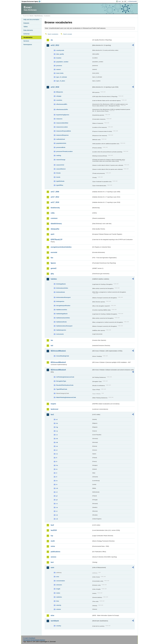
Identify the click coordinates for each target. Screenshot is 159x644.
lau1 (52, 414)
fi (57, 458)
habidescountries (62, 310)
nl (57, 492)
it (57, 473)
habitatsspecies (61, 330)
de (57, 439)
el (57, 450)
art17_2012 (55, 197)
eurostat (54, 252)
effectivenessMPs (62, 104)
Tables (26, 27)
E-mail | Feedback (29, 638)
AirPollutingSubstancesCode (65, 377)
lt (57, 477)
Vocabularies (28, 37)
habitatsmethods (61, 322)
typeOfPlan (60, 185)
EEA (32, 1)
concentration (61, 581)
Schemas (26, 34)
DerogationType (61, 381)
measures (59, 119)
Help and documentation (31, 20)
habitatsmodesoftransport (64, 326)
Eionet (31, 16)
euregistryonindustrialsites (61, 247)
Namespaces (28, 44)
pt (57, 500)
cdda (53, 213)
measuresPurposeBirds (64, 131)
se (57, 507)
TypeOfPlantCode (62, 389)
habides (54, 279)
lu (57, 481)
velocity (59, 605)
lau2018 (54, 530)
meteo (58, 593)
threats (58, 173)
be (57, 423)
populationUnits (61, 143)
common (54, 218)
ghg (52, 274)
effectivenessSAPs (62, 109)
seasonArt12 (60, 165)
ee (57, 446)
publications (55, 552)
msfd (53, 541)
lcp (52, 536)
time (58, 601)
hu (57, 465)
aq (52, 40)
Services (26, 41)
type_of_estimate (62, 77)
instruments (60, 334)
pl (57, 496)
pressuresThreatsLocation (64, 151)
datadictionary (56, 224)
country (59, 626)
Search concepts (68, 34)
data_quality (60, 54)
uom (52, 567)
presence (59, 66)
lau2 (52, 525)
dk (57, 442)
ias (52, 340)
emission (59, 585)
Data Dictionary (38, 16)
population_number (62, 62)
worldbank (55, 621)
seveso (53, 557)
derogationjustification (63, 306)
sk (57, 515)
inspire (53, 404)
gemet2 (54, 268)
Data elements (28, 30)
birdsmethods (61, 292)
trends (58, 177)
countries (59, 100)
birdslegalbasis (61, 284)
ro (57, 504)
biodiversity (55, 208)
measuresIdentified (62, 123)
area (58, 577)
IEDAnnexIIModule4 (58, 370)
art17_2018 (55, 202)
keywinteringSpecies (63, 115)
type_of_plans (61, 81)
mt (57, 488)
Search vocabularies (53, 34)
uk (57, 519)
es (57, 454)
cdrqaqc (59, 96)
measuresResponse (62, 135)
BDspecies (60, 92)
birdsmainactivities (62, 288)
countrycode (60, 50)
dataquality (55, 229)
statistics (59, 597)
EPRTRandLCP (57, 240)
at (57, 419)
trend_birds (60, 73)
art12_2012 (55, 45)
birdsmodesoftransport (63, 297)
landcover (55, 409)
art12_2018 (55, 87)
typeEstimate (60, 181)
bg (57, 427)
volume (59, 609)
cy (57, 431)
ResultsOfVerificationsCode (65, 385)
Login (119, 1)
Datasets (26, 23)
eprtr (53, 234)
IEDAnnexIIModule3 (58, 362)
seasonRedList (61, 169)
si (57, 511)
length (58, 589)
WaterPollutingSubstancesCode (66, 397)
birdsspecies (60, 301)
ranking (59, 155)
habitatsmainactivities (63, 318)
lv (57, 484)
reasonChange (61, 160)
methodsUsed (61, 139)
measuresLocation (62, 127)
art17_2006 (55, 192)
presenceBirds (61, 147)
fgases (53, 263)
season (59, 69)
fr (57, 462)
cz (57, 435)
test (52, 562)
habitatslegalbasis (62, 314)
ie (57, 469)
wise (52, 615)
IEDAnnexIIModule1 (58, 351)
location (59, 58)
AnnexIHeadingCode (63, 356)
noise (53, 546)
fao (52, 258)
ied (52, 346)
